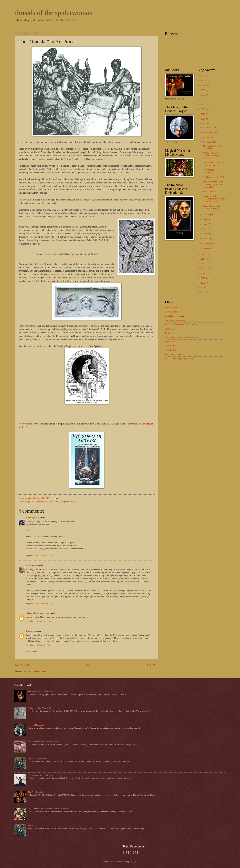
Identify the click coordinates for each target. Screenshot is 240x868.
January (207, 248)
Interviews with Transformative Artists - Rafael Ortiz (214, 199)
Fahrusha (169, 342)
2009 (203, 283)
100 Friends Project (173, 354)
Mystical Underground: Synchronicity (181, 324)
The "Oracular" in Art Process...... (212, 147)
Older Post (152, 665)
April (206, 234)
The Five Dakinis (35, 792)
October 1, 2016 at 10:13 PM (38, 621)
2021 (203, 100)
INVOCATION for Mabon (211, 171)
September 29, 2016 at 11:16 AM (40, 604)
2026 (203, 76)
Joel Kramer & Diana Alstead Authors (181, 337)
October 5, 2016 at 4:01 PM (38, 645)
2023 (203, 90)
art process (30, 501)
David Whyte (171, 346)
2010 (203, 278)
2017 (203, 119)
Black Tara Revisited (37, 758)
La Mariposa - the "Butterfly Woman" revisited (48, 809)
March (206, 239)
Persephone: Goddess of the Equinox (213, 164)
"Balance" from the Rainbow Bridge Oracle (211, 156)
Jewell (168, 333)
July (205, 219)
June (206, 224)
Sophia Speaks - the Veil (213, 177)
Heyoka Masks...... (211, 192)
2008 (203, 288)
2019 (203, 109)
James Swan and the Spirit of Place (211, 207)
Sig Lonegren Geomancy (176, 320)
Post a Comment (30, 651)
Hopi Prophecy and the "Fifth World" (44, 742)
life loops (58, 501)
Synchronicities (70, 501)
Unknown (30, 631)
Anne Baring (170, 350)
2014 (203, 259)
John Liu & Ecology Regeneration (180, 359)
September (208, 142)
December (208, 128)
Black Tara (32, 826)
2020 (203, 104)
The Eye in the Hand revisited (41, 691)
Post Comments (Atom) (37, 672)
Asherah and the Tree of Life (40, 708)
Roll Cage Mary (33, 517)
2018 (203, 114)
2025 (203, 80)
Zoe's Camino (171, 312)
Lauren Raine (32, 565)
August (207, 215)
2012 (203, 269)
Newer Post (22, 665)
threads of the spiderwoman (54, 13)
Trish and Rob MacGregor (38, 613)
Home (87, 665)
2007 (203, 292)
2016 (203, 124)
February (207, 243)
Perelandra (170, 329)
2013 (203, 264)
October (207, 137)
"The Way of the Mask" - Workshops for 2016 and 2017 (214, 184)
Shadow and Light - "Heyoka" (41, 775)
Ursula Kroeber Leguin (175, 316)
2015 (203, 254)
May (206, 229)
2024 (203, 85)
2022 (203, 95)
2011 (203, 273)
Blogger (133, 861)
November (208, 132)
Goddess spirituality (44, 501)
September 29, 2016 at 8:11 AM (40, 556)
